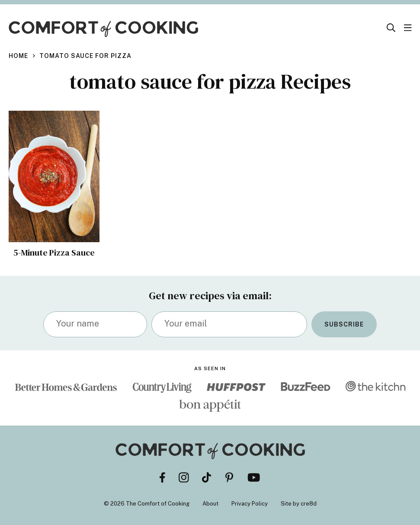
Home (18, 56)
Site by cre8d (299, 504)
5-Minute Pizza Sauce (54, 253)
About (210, 504)
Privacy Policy (250, 504)
